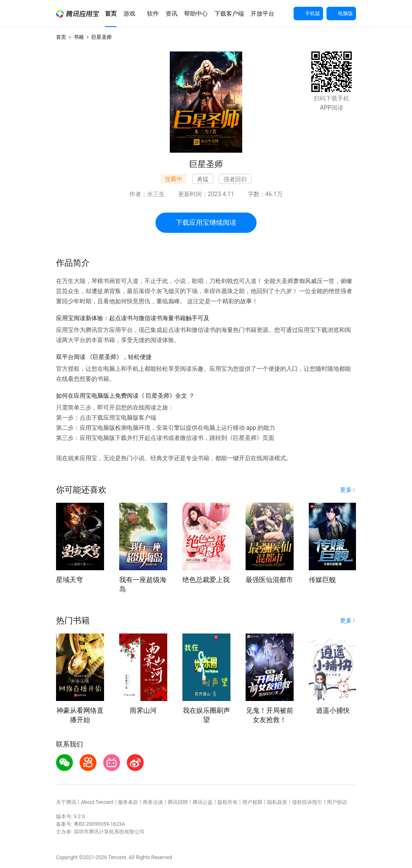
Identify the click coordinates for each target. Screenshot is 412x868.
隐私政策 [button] (277, 802)
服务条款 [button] (128, 802)
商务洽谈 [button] (153, 802)
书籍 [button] (79, 37)
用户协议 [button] (337, 802)
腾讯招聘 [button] (178, 802)
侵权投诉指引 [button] (307, 802)
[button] (78, 14)
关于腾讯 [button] (66, 802)
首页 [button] (61, 37)
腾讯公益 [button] (203, 802)
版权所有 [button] (227, 802)
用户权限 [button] (252, 802)
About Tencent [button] (97, 802)
